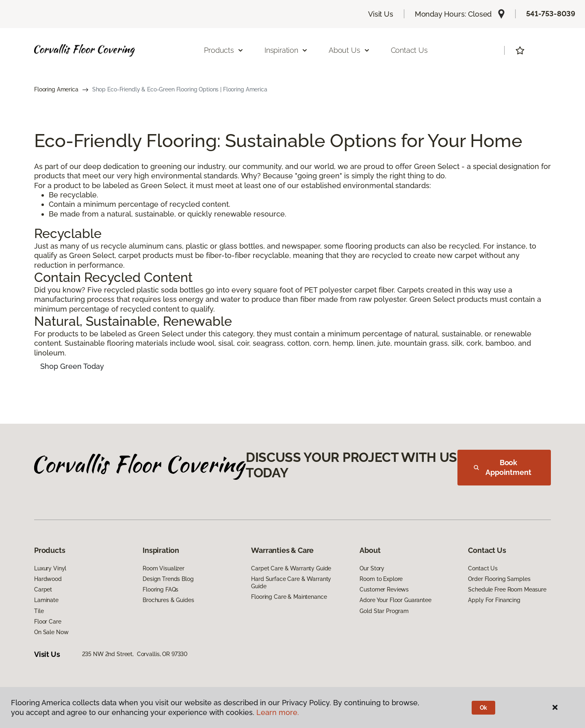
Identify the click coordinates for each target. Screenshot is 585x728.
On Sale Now (51, 632)
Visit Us (381, 14)
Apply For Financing (494, 600)
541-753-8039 (551, 14)
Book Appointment (503, 467)
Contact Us (409, 50)
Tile (39, 611)
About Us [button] (349, 50)
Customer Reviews (384, 589)
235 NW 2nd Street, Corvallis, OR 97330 (135, 654)
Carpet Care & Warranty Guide (291, 568)
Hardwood (48, 579)
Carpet (43, 589)
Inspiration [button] (286, 50)
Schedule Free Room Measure (507, 589)
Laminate (46, 600)
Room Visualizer (164, 568)
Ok (484, 708)
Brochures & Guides (168, 600)
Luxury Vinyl (50, 568)
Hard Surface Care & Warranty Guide (291, 583)
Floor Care (48, 622)
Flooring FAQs (160, 589)
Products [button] (224, 50)
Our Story (372, 568)
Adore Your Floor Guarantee (395, 600)
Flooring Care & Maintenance (289, 597)
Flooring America (56, 89)
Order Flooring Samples (499, 579)
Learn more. (278, 712)
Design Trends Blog (168, 579)
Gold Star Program (384, 611)
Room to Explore (381, 579)
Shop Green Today (72, 366)
